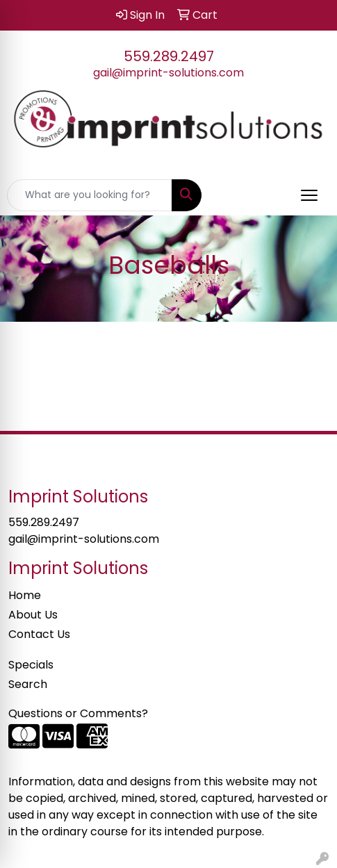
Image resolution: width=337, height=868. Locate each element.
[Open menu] (309, 195)
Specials (31, 665)
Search (28, 684)
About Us (33, 615)
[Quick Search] (90, 195)
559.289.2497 (169, 56)
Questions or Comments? (78, 713)
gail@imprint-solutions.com (168, 73)
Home (25, 595)
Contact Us (39, 634)
